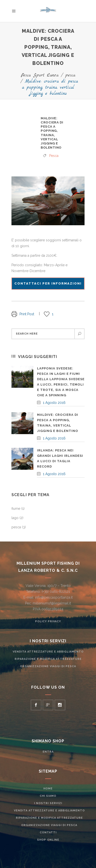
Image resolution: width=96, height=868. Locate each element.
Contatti (48, 832)
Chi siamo (48, 796)
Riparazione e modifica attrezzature (48, 659)
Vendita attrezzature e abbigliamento (48, 652)
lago (15, 518)
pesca (70, 75)
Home (48, 789)
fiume (16, 509)
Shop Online (48, 840)
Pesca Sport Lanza (40, 75)
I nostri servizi (48, 803)
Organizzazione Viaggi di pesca (48, 666)
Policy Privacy (48, 621)
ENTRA (48, 752)
